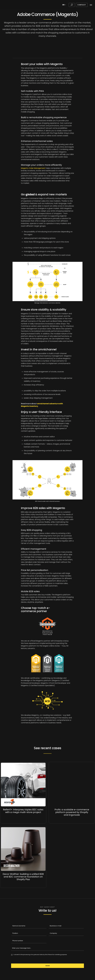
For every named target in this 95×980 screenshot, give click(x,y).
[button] (65, 5)
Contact (82, 5)
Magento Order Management (33, 168)
